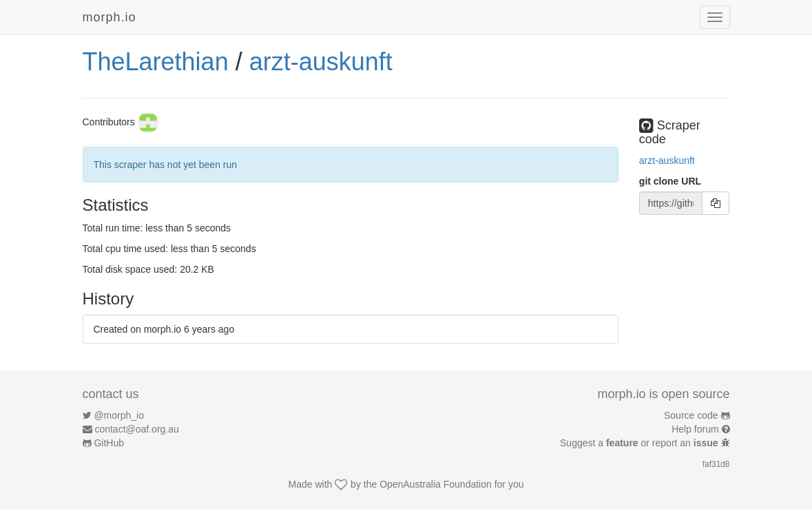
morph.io (110, 17)
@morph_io (119, 415)
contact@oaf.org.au (136, 429)
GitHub (109, 443)
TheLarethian (156, 62)
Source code (691, 415)
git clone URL (670, 181)
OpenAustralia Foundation (436, 484)
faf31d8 (716, 464)
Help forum (695, 429)
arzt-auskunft (321, 62)
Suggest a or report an (640, 443)
